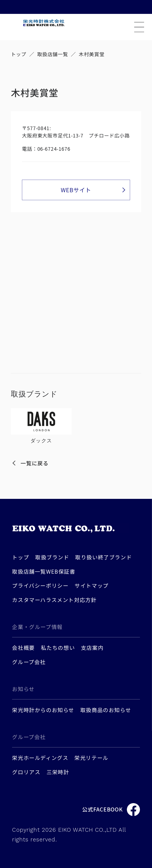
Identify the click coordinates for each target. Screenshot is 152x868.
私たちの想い (58, 648)
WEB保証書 (61, 571)
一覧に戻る (34, 463)
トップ (19, 54)
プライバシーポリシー (40, 585)
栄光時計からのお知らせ (43, 710)
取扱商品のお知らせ (106, 710)
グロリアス (26, 772)
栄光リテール (91, 758)
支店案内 (92, 648)
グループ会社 (29, 662)
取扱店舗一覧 (53, 54)
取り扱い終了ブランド (104, 557)
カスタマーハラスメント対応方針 (54, 600)
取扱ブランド (52, 557)
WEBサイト (76, 190)
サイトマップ (92, 585)
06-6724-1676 (54, 149)
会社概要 (23, 648)
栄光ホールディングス (40, 758)
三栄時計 (58, 772)
